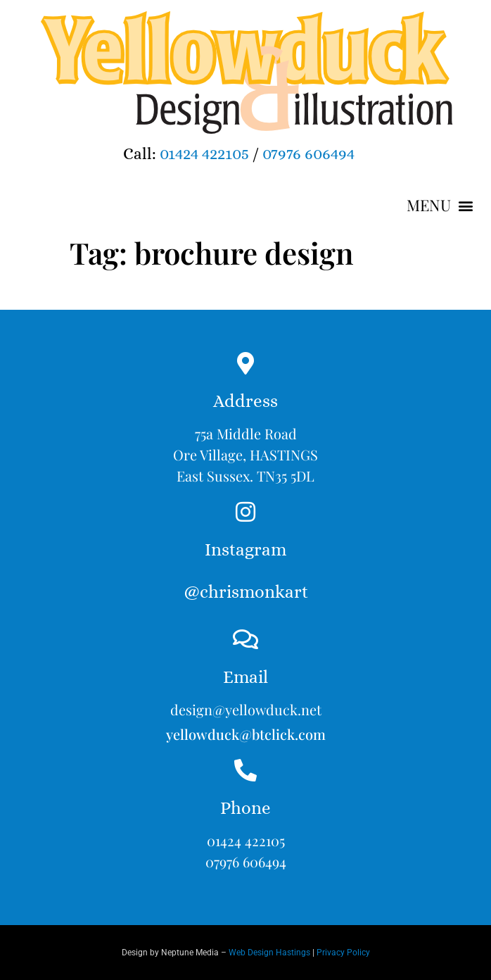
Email (245, 677)
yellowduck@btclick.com (246, 734)
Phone (245, 808)
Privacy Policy (343, 953)
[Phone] (245, 770)
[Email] (245, 639)
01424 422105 (204, 153)
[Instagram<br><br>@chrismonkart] (245, 512)
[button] (440, 206)
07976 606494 (308, 153)
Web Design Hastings (269, 953)
